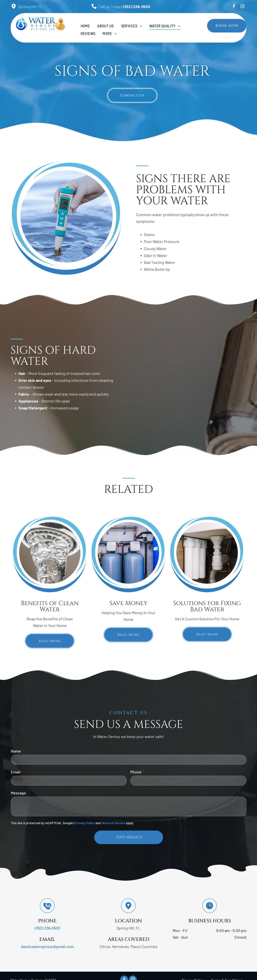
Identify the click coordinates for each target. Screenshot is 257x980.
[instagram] (242, 7)
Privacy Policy (85, 823)
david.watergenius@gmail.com (47, 946)
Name (16, 751)
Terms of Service (113, 823)
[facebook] (234, 7)
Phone (136, 772)
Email (16, 772)
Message (18, 793)
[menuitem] (85, 26)
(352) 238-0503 (136, 7)
